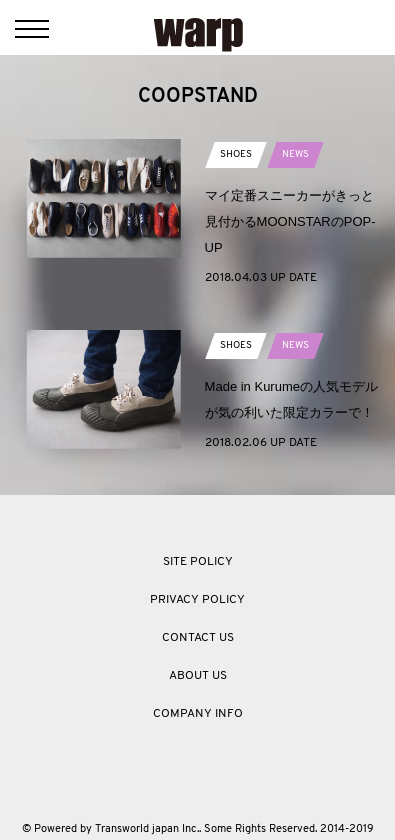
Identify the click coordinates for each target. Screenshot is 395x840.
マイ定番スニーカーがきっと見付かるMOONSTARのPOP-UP (290, 221)
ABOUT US (198, 676)
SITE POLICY (198, 562)
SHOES (236, 154)
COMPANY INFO (198, 714)
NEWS (295, 154)
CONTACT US (198, 638)
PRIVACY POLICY (197, 600)
